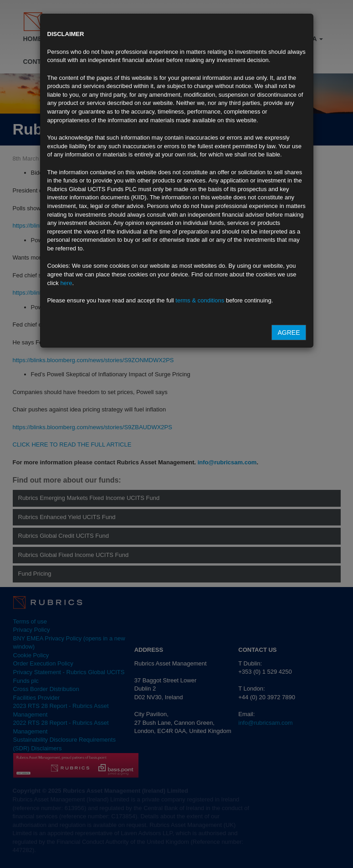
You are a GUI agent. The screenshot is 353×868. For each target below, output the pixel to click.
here (66, 283)
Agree (289, 333)
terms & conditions (200, 300)
